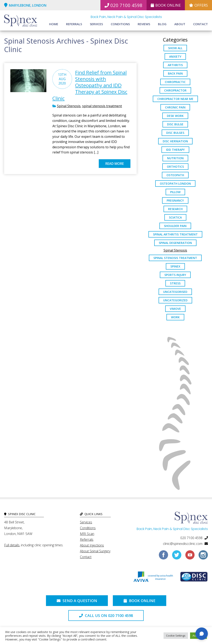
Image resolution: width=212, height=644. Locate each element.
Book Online (166, 5)
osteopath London (175, 184)
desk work (175, 116)
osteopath (175, 175)
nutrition (175, 158)
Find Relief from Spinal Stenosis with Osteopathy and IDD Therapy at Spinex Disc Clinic (90, 85)
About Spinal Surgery (95, 551)
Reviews (144, 24)
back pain (175, 73)
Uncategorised (175, 292)
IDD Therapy (175, 150)
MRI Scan (87, 534)
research (175, 209)
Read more (115, 164)
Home (54, 24)
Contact (201, 24)
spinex (175, 266)
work (175, 317)
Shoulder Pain (175, 226)
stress (175, 283)
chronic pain (175, 107)
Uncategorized (175, 300)
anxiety (175, 56)
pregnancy (175, 200)
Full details (12, 545)
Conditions (120, 24)
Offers (198, 5)
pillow (175, 192)
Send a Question (77, 601)
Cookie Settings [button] (176, 636)
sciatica (175, 217)
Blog (162, 24)
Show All (175, 48)
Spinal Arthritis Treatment (175, 234)
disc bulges (175, 133)
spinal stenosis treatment (102, 106)
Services (96, 24)
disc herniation (175, 141)
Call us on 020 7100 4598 (106, 615)
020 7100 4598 (123, 5)
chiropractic (175, 82)
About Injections (92, 545)
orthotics (175, 167)
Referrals (74, 24)
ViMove (175, 309)
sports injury (175, 275)
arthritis (175, 65)
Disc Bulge (175, 124)
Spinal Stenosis (69, 106)
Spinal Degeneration (175, 243)
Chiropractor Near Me (175, 99)
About (180, 24)
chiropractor (175, 90)
